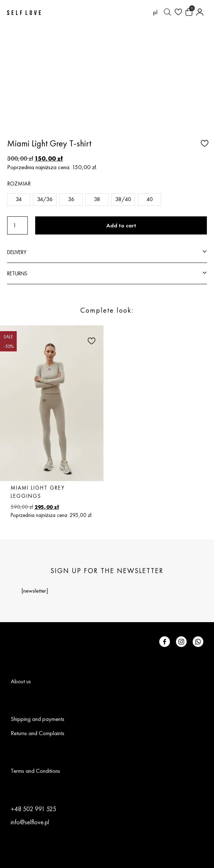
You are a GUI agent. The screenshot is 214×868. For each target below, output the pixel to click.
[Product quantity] (17, 225)
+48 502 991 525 (33, 809)
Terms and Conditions (35, 771)
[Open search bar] (167, 12)
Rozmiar (19, 184)
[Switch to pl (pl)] (155, 12)
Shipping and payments (38, 719)
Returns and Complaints (38, 733)
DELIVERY (17, 252)
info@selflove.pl (30, 822)
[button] (204, 143)
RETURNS (17, 273)
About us (21, 681)
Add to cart (121, 225)
